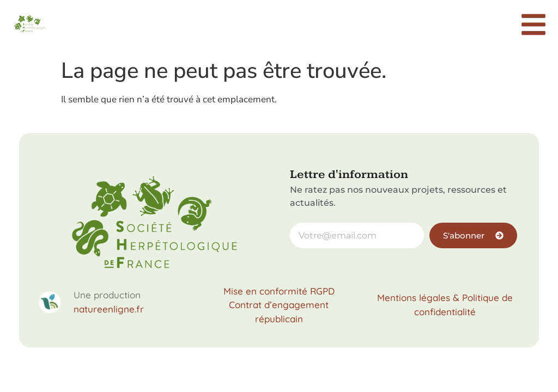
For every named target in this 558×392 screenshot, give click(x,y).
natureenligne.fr (109, 309)
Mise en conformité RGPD (279, 291)
